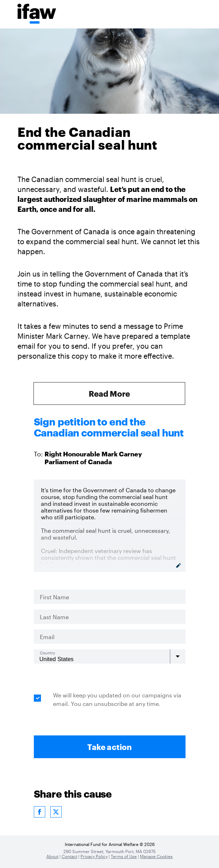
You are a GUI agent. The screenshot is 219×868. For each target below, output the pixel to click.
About (52, 856)
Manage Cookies (156, 856)
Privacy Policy (94, 856)
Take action (109, 747)
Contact (69, 856)
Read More (109, 393)
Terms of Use (124, 856)
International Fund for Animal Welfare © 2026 (110, 844)
